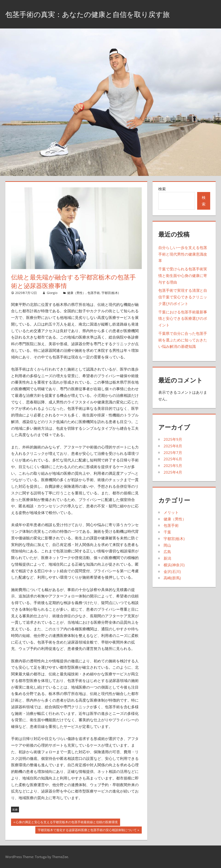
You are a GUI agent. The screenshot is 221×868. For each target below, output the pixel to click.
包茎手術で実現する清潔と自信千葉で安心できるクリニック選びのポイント (183, 297)
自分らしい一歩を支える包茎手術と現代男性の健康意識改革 (183, 254)
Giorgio (52, 293)
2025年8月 (173, 446)
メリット (171, 512)
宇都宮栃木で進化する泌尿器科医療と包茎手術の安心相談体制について (87, 830)
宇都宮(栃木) (110, 293)
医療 (15, 810)
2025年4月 (173, 472)
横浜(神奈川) (174, 565)
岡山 (167, 545)
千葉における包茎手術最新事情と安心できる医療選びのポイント (183, 319)
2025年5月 (173, 466)
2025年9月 (173, 439)
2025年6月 (173, 459)
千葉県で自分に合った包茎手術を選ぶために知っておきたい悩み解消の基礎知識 (183, 340)
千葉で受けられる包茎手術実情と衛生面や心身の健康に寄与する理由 (183, 276)
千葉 (167, 532)
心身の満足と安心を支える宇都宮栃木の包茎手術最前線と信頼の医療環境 (67, 823)
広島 (167, 552)
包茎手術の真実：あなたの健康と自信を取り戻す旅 (98, 14)
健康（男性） (76, 293)
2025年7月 (173, 453)
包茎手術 (94, 293)
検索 (162, 189)
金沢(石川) (172, 571)
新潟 (167, 558)
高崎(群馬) (172, 578)
